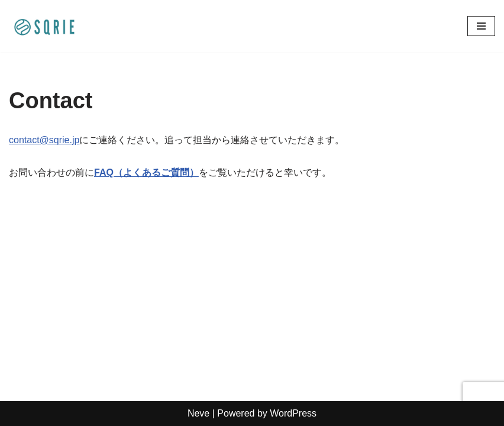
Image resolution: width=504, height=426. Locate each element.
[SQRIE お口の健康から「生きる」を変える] (44, 26)
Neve (198, 413)
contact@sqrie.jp (44, 140)
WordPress (293, 413)
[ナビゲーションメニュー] (481, 26)
